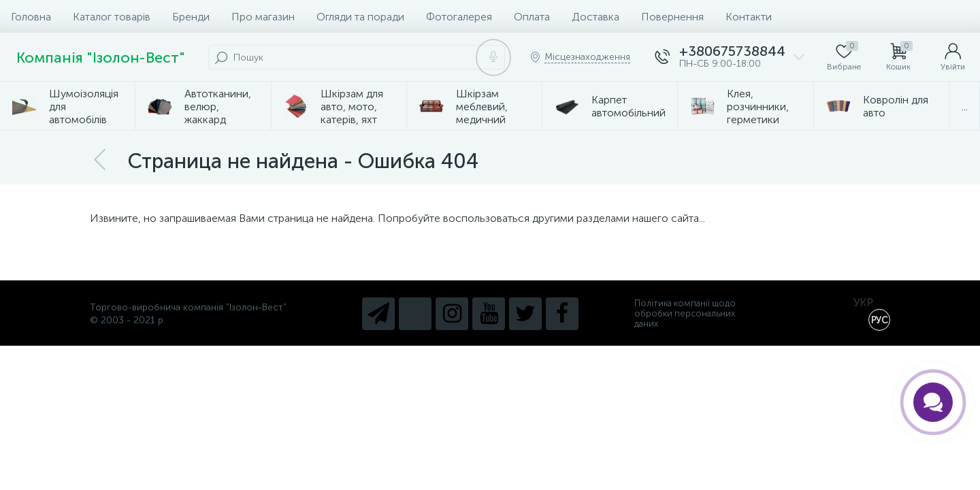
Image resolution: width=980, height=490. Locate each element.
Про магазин (263, 17)
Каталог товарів (112, 17)
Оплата (532, 17)
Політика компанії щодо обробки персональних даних (685, 313)
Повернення (672, 17)
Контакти (749, 17)
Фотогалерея (459, 17)
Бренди (191, 17)
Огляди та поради (360, 17)
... (965, 107)
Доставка (595, 17)
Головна (31, 17)
